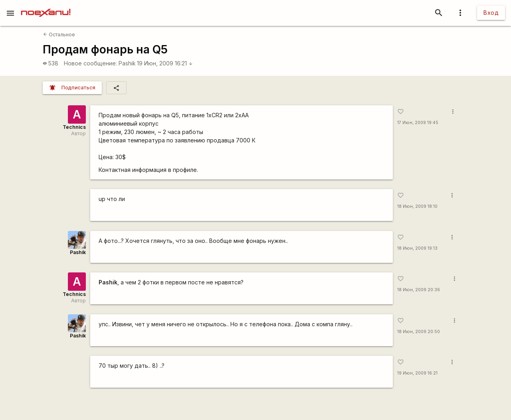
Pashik (127, 63)
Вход (491, 13)
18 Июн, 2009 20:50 (419, 332)
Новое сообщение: (90, 63)
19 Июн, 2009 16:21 (165, 63)
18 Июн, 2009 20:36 (419, 290)
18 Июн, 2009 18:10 (417, 206)
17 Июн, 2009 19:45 (418, 123)
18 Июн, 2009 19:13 (417, 248)
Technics (74, 127)
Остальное (59, 35)
